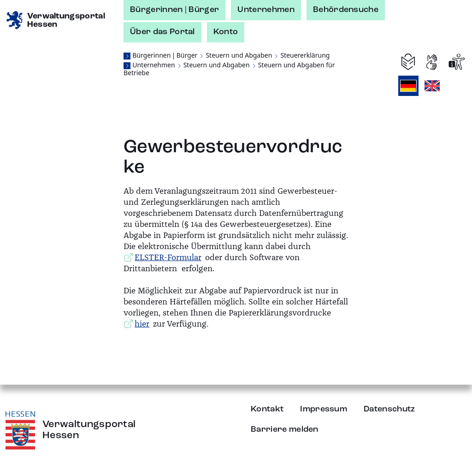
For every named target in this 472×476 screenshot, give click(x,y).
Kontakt (267, 409)
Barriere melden (285, 429)
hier (142, 324)
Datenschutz (389, 409)
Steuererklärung (305, 55)
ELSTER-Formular (168, 257)
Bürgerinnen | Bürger (174, 10)
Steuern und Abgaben (239, 55)
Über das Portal (162, 32)
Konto (226, 32)
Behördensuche (346, 10)
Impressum (324, 409)
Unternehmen (266, 10)
